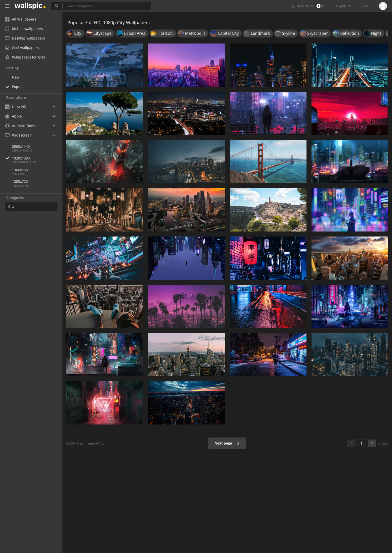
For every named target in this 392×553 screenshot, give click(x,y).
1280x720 (20, 181)
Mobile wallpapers (24, 29)
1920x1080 (37, 158)
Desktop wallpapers (25, 38)
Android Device (21, 126)
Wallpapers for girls (25, 57)
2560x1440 (21, 146)
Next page (227, 443)
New (16, 77)
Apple (13, 116)
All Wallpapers (21, 19)
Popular (18, 87)
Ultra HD (16, 107)
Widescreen (18, 135)
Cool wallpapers (22, 48)
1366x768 (20, 170)
